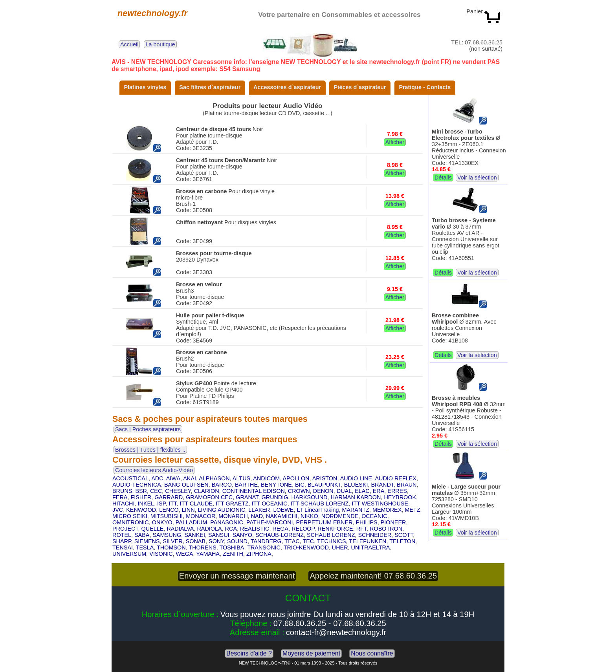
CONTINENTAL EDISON (254, 491)
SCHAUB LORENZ (331, 535)
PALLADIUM (192, 522)
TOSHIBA (232, 547)
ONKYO (162, 522)
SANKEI (195, 535)
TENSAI (123, 547)
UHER (340, 547)
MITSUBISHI (167, 516)
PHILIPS (366, 522)
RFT (361, 529)
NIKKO (309, 516)
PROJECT (125, 529)
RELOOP (303, 529)
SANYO (242, 535)
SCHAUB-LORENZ (280, 535)
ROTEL (122, 535)
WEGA (185, 554)
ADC (157, 478)
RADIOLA (209, 529)
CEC (156, 491)
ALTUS (241, 478)
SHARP (122, 541)
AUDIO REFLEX (396, 478)
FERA (120, 497)
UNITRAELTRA (371, 547)
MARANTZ (356, 510)
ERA (379, 491)
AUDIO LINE (356, 478)
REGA (280, 529)
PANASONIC (227, 522)
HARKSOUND (310, 497)
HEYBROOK (400, 497)
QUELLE (153, 529)
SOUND (237, 541)
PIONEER (393, 522)
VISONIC (161, 554)
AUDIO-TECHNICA (137, 485)
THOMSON (171, 547)
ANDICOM (266, 478)
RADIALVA (180, 529)
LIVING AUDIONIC (222, 510)
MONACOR (201, 516)
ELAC (362, 491)
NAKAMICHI (282, 516)
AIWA (173, 478)
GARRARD (169, 497)
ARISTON (325, 478)
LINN (188, 510)
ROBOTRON (386, 529)
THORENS (202, 547)
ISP (161, 504)
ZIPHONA (259, 554)
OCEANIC (374, 516)
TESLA (145, 547)
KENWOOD (141, 510)
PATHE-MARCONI (270, 522)
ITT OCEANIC (270, 504)
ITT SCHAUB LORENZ (320, 504)
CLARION (207, 491)
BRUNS (122, 491)
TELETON (402, 541)
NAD (257, 516)
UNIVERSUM (129, 554)
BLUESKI (356, 485)
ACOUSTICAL (130, 478)
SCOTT (404, 535)
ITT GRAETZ (232, 504)
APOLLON (296, 478)
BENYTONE (276, 485)
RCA (231, 529)
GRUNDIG (275, 497)
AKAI (190, 478)
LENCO (169, 510)
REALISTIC (255, 529)
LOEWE (283, 510)
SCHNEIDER (375, 535)
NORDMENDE (340, 516)
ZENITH (233, 554)
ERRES (397, 491)
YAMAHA (208, 554)
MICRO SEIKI (130, 516)
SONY (216, 541)
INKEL (146, 504)
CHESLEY (178, 491)
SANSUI (219, 535)
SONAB (196, 541)
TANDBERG (266, 541)
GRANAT (247, 497)
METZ (412, 510)
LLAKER (259, 510)
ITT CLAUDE (196, 504)
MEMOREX (387, 510)
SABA (142, 535)
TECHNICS (332, 541)
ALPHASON (214, 478)
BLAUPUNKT (324, 485)
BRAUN (407, 485)
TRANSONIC (264, 547)
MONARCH (233, 516)
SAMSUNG (167, 535)
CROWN (299, 491)
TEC (308, 541)
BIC (300, 485)
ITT (172, 504)
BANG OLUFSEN (186, 485)
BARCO (222, 485)
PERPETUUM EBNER (324, 522)
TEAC (292, 541)
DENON (323, 491)
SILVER (173, 541)
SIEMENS (147, 541)
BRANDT (383, 485)
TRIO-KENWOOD (306, 547)
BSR (141, 491)
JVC (118, 510)
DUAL (344, 491)
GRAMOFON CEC (209, 497)
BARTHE (246, 485)
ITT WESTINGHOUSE (380, 504)
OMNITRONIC (131, 522)
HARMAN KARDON (356, 497)
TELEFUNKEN (368, 541)
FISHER (141, 497)
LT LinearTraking (318, 510)
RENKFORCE (335, 529)
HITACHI (124, 504)
